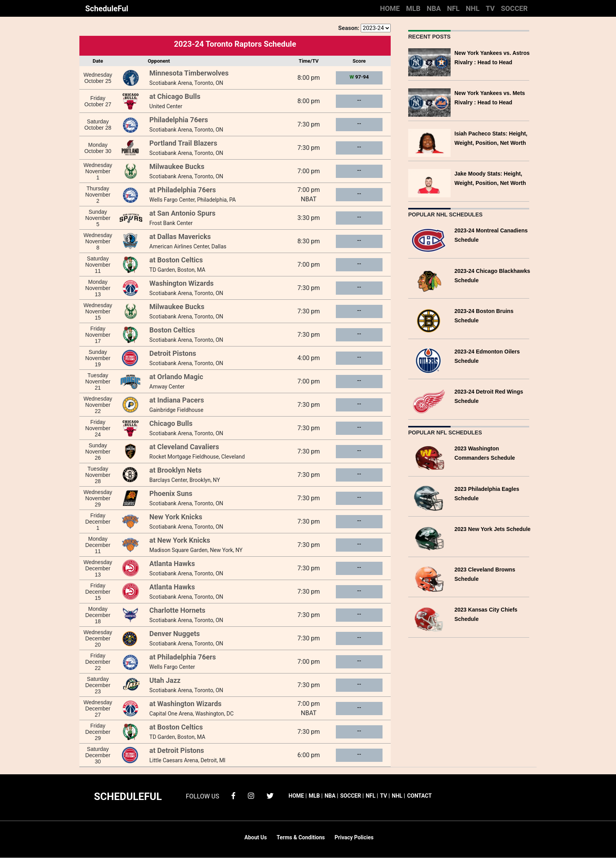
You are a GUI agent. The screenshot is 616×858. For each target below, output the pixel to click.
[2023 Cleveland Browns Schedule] (429, 578)
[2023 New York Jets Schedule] (429, 538)
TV (490, 8)
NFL (453, 8)
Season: (349, 28)
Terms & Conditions (301, 837)
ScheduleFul (107, 9)
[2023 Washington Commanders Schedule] (429, 457)
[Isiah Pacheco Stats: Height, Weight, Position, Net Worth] (429, 142)
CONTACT (419, 796)
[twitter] (270, 795)
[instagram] (251, 795)
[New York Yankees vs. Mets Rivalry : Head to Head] (429, 102)
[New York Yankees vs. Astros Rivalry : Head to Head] (429, 62)
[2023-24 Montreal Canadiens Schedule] (429, 239)
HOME (390, 8)
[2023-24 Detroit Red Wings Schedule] (429, 400)
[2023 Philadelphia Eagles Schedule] (429, 498)
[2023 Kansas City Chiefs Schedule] (429, 618)
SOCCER (514, 8)
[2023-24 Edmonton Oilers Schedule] (429, 360)
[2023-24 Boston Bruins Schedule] (429, 320)
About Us (256, 837)
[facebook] (233, 795)
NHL (473, 8)
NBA (433, 8)
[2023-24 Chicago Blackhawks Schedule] (429, 280)
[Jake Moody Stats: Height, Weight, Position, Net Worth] (429, 182)
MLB (413, 8)
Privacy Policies (354, 837)
